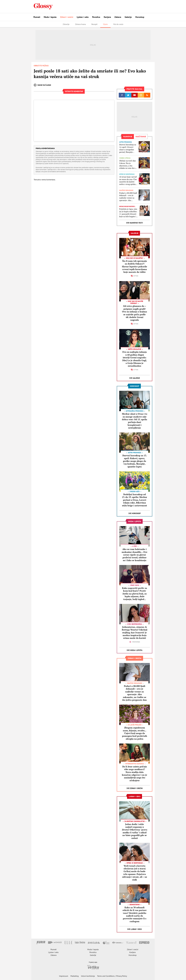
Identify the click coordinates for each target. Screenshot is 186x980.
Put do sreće (118, 24)
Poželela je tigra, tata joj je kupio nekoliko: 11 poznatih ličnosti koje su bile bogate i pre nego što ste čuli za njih (128, 213)
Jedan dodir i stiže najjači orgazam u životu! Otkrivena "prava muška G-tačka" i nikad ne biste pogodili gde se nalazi (135, 831)
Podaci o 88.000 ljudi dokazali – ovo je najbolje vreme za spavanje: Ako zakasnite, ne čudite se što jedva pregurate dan (128, 197)
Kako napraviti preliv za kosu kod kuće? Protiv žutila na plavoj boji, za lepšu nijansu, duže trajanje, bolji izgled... (135, 594)
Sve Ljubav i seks (135, 929)
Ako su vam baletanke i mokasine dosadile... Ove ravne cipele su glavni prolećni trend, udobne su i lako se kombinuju (135, 555)
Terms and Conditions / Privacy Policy (112, 976)
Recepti (94, 24)
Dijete (105, 24)
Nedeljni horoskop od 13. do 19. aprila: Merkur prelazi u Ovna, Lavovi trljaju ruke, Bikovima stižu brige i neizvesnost (135, 500)
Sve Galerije (135, 378)
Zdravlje (66, 24)
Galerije (128, 17)
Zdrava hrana (80, 24)
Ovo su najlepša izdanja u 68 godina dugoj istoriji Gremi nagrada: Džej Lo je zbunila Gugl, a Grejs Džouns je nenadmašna (135, 359)
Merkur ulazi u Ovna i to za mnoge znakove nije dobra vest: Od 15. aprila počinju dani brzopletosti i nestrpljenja (135, 421)
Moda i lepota (50, 17)
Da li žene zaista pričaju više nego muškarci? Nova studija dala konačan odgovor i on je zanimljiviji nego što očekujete (135, 773)
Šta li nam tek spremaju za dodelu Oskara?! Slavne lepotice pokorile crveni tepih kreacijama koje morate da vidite (135, 266)
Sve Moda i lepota (135, 650)
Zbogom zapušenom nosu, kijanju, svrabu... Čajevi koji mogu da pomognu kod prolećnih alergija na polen (135, 733)
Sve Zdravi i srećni (135, 788)
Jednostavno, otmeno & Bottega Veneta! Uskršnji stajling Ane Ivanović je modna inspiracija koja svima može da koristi (135, 632)
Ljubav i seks (83, 17)
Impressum (64, 976)
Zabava (118, 17)
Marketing (75, 976)
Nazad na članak (42, 85)
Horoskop (140, 17)
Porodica (96, 17)
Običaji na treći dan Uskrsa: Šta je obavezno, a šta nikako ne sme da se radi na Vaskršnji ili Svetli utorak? (128, 164)
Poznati (37, 17)
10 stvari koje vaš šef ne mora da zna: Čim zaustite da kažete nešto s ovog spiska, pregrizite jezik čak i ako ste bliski (128, 181)
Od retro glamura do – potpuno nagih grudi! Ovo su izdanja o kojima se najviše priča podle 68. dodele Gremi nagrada (135, 313)
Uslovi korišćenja (88, 976)
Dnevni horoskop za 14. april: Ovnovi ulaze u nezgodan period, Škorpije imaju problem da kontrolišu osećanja (128, 148)
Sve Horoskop (135, 513)
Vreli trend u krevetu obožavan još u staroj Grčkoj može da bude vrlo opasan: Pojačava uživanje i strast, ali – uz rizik (135, 873)
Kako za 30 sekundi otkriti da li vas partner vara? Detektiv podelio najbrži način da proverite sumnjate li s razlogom (135, 914)
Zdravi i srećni (67, 17)
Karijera (107, 17)
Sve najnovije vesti (135, 223)
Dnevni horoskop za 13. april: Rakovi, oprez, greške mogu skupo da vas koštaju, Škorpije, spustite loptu (135, 461)
